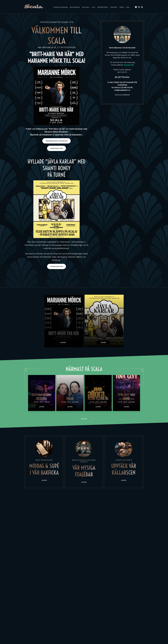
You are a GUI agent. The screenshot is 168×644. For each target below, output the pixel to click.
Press (122, 7)
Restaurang (75, 7)
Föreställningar (61, 7)
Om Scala (86, 7)
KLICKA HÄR (129, 65)
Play (93, 7)
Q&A (128, 7)
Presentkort (103, 7)
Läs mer (63, 342)
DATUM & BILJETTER (57, 148)
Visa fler (84, 419)
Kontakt (114, 7)
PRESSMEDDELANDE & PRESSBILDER (57, 141)
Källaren (75, 402)
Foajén (47, 402)
